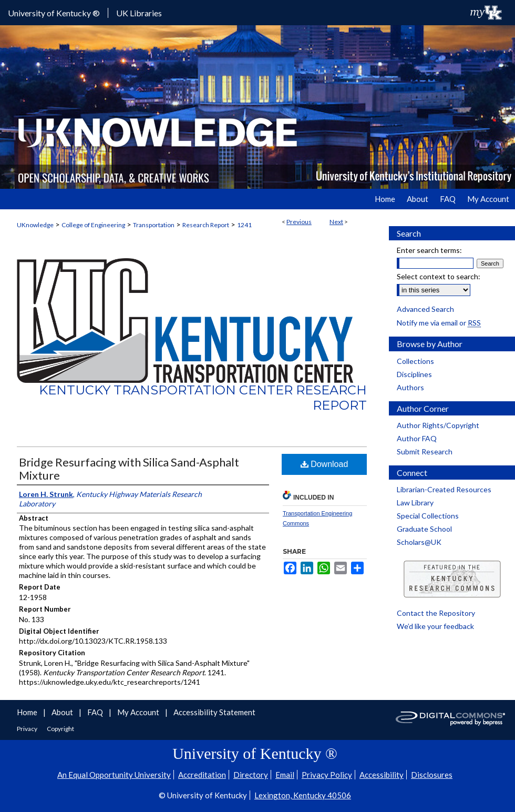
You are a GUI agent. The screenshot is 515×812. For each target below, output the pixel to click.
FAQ (96, 712)
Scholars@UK (419, 542)
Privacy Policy (327, 775)
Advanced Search (425, 309)
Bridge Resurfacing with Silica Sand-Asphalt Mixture (129, 469)
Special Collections (428, 516)
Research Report (206, 225)
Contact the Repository (436, 613)
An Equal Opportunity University (114, 775)
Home (28, 712)
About (63, 712)
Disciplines (414, 374)
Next (336, 222)
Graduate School (424, 529)
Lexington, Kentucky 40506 (303, 795)
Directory (251, 775)
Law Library (415, 503)
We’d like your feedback (435, 626)
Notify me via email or (439, 323)
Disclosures (432, 775)
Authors (410, 387)
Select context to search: (439, 276)
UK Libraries (139, 13)
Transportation (154, 225)
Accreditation (202, 775)
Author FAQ (417, 438)
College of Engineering (93, 225)
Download (325, 464)
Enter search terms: (429, 250)
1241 (244, 225)
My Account (139, 712)
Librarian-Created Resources (444, 489)
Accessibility (382, 775)
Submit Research (425, 451)
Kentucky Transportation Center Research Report (203, 398)
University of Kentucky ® (54, 13)
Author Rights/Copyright (438, 425)
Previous (299, 222)
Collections (415, 361)
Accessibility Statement (214, 712)
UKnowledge (35, 225)
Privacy (28, 729)
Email (285, 775)
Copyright (60, 729)
